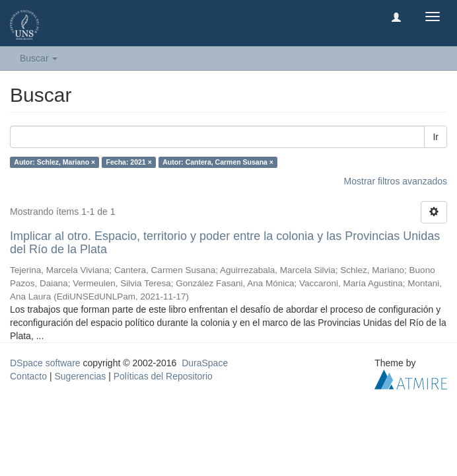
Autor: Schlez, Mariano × (54, 162)
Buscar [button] (39, 58)
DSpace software (45, 363)
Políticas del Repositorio (163, 376)
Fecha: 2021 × (129, 162)
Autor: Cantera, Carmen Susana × (218, 162)
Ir (436, 137)
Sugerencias (80, 376)
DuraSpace (205, 363)
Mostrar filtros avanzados (396, 181)
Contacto (28, 376)
